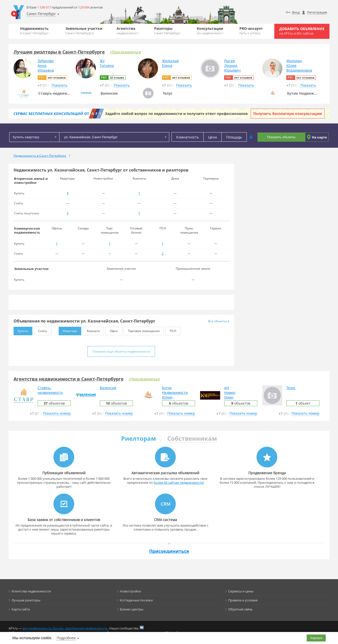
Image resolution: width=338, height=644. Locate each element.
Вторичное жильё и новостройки (31, 181)
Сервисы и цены (241, 591)
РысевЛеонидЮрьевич (232, 65)
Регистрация (317, 12)
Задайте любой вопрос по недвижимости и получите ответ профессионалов (176, 114)
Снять (40, 330)
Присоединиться (169, 551)
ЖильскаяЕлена (170, 63)
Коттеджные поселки (136, 600)
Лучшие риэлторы (26, 600)
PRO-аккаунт (251, 31)
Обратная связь (240, 609)
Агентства (128, 31)
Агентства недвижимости (31, 591)
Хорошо (316, 638)
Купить (21, 330)
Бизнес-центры (132, 609)
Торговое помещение (142, 330)
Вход (296, 12)
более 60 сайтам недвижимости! (179, 482)
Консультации (211, 31)
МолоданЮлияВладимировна (299, 65)
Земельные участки (84, 31)
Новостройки (130, 591)
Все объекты (219, 321)
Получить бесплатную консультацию (288, 114)
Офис (112, 330)
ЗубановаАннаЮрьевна (46, 65)
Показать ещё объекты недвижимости (121, 351)
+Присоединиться (125, 52)
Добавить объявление (302, 31)
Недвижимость (35, 31)
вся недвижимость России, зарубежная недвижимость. (66, 628)
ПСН (171, 330)
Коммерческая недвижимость (27, 230)
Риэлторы (168, 31)
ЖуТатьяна (107, 63)
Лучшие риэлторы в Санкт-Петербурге (59, 52)
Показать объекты (281, 137)
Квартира (68, 330)
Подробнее (66, 638)
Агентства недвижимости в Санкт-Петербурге (69, 379)
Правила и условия (243, 600)
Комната (91, 330)
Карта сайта (21, 609)
